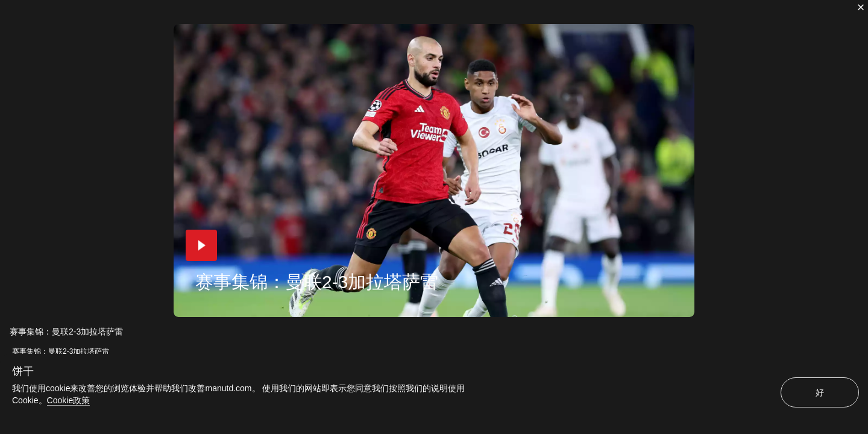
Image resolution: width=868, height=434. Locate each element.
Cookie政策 (69, 400)
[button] (201, 245)
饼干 (23, 371)
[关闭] (861, 7)
